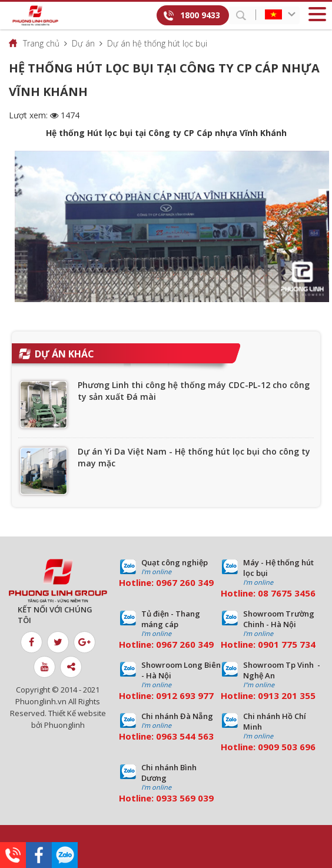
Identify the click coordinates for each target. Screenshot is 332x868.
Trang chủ (41, 43)
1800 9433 (200, 15)
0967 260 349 (185, 582)
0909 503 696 (287, 747)
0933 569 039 (185, 798)
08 (263, 593)
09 (263, 644)
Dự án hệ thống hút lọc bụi (157, 43)
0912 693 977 (185, 695)
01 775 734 (292, 644)
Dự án (83, 43)
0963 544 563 (185, 736)
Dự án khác (64, 354)
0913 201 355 (287, 695)
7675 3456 (293, 593)
